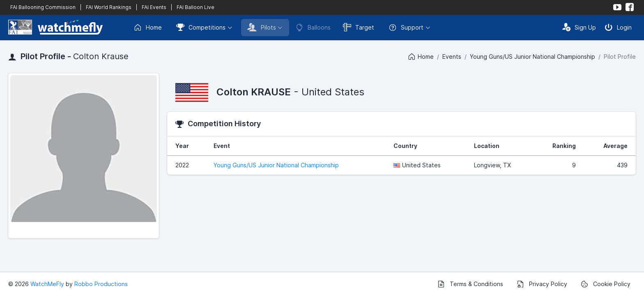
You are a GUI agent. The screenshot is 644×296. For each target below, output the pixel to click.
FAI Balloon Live (195, 7)
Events (452, 57)
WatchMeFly (47, 284)
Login (618, 27)
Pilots (262, 27)
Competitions (201, 27)
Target (359, 27)
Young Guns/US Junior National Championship (532, 57)
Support (406, 28)
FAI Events (154, 7)
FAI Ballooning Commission (43, 7)
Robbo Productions (101, 284)
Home (148, 28)
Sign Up (579, 27)
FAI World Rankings (109, 7)
